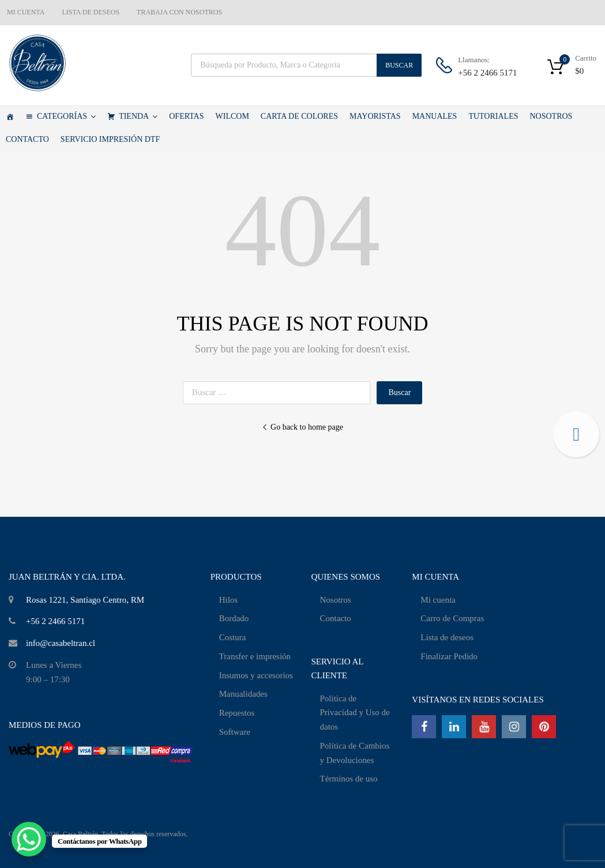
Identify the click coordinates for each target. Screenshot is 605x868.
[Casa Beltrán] (10, 117)
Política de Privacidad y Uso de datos (355, 713)
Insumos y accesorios (256, 675)
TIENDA (138, 117)
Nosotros (336, 600)
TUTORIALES (493, 116)
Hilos (229, 600)
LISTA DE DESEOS (91, 12)
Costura (233, 637)
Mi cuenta (438, 600)
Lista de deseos (447, 637)
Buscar (399, 65)
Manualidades (243, 694)
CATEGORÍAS (66, 117)
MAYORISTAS (375, 116)
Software (235, 732)
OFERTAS (186, 116)
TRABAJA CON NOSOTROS (179, 12)
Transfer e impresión (255, 656)
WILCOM (232, 116)
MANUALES (435, 116)
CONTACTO (27, 139)
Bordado (234, 618)
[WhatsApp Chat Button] (29, 839)
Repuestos (237, 713)
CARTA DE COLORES (299, 116)
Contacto (336, 618)
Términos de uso (349, 779)
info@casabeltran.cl (61, 643)
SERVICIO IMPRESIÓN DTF (110, 139)
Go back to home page (302, 427)
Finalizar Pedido (449, 656)
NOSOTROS (551, 116)
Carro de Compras (452, 618)
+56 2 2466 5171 (486, 73)
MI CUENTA (26, 12)
